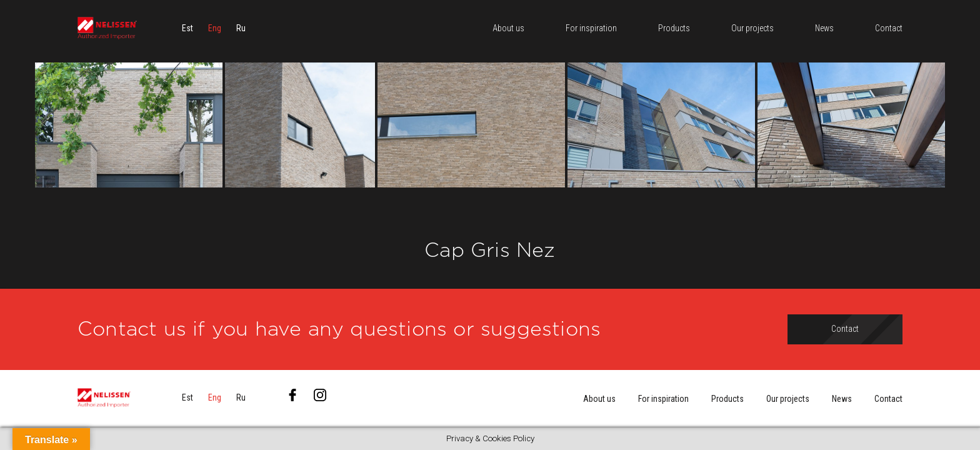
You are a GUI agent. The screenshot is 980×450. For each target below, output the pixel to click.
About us (599, 399)
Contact (888, 399)
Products (727, 399)
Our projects (788, 399)
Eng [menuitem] (215, 28)
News (842, 399)
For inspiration (663, 399)
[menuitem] (187, 28)
